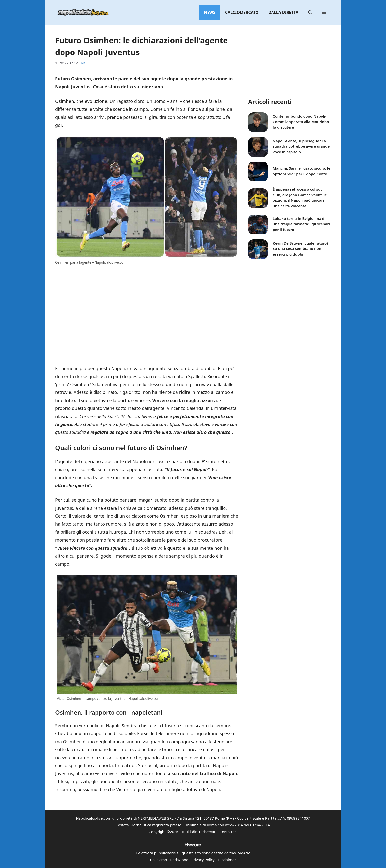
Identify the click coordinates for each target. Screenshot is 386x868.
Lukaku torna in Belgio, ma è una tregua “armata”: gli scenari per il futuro (301, 224)
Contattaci (228, 832)
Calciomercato (242, 12)
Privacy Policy (203, 860)
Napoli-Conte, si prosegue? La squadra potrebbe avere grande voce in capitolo (301, 146)
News (210, 12)
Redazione (179, 860)
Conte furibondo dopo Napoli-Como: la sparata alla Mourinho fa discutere (301, 122)
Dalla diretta (283, 12)
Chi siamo (159, 860)
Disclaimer (227, 860)
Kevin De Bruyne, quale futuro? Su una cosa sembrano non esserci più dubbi (301, 249)
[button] (310, 12)
